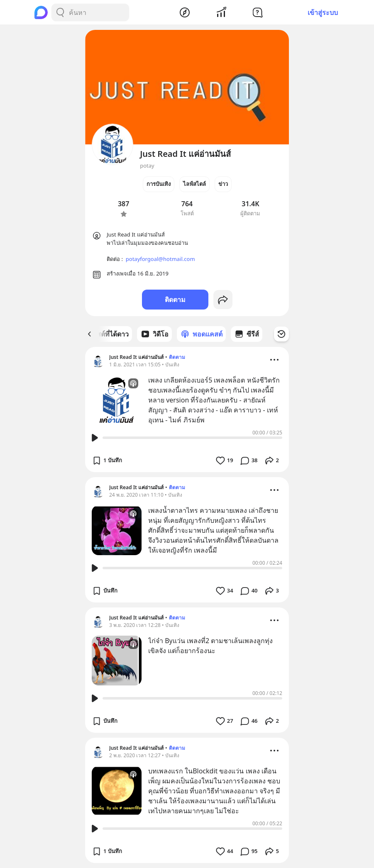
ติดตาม (175, 300)
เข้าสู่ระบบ (323, 12)
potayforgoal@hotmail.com (160, 259)
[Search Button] (60, 12)
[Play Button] (95, 438)
